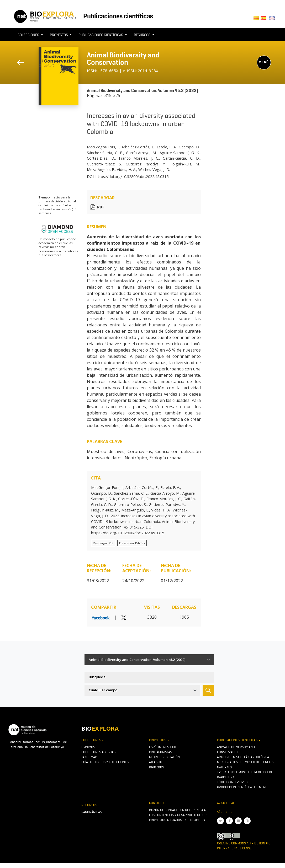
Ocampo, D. (189, 147)
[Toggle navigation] (204, 45)
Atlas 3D (156, 762)
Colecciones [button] (29, 35)
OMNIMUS (88, 747)
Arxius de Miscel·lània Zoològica (243, 757)
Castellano (265, 20)
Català (257, 20)
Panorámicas (92, 812)
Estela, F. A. (167, 147)
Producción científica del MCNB (242, 787)
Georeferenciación (164, 757)
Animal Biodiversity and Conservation (123, 59)
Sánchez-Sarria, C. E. (105, 153)
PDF (101, 207)
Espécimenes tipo (163, 747)
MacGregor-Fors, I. (103, 147)
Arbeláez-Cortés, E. (138, 147)
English (273, 20)
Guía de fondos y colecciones (105, 762)
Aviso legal (226, 803)
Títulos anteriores (232, 782)
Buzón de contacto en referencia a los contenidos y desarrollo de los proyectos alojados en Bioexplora (178, 815)
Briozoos (157, 767)
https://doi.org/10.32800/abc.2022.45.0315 (132, 177)
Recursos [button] (142, 35)
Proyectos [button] (59, 35)
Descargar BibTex (132, 543)
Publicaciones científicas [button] (101, 35)
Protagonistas (160, 752)
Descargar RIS (103, 543)
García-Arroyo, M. (141, 153)
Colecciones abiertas (98, 752)
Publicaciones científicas (118, 16)
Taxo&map (89, 757)
